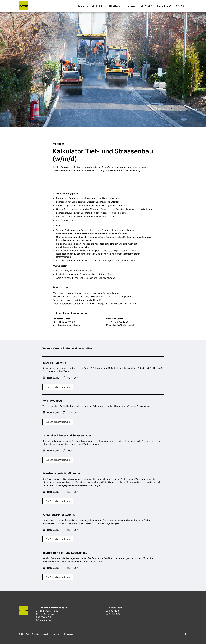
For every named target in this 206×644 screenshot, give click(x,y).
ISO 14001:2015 (113, 614)
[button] (97, 6)
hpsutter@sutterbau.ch (70, 325)
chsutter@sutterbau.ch (123, 325)
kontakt (180, 6)
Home (81, 6)
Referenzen (164, 6)
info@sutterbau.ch (45, 620)
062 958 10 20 (43, 617)
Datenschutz (69, 634)
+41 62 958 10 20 (66, 322)
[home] (24, 6)
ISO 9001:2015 (112, 611)
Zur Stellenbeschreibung (58, 387)
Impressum (56, 634)
